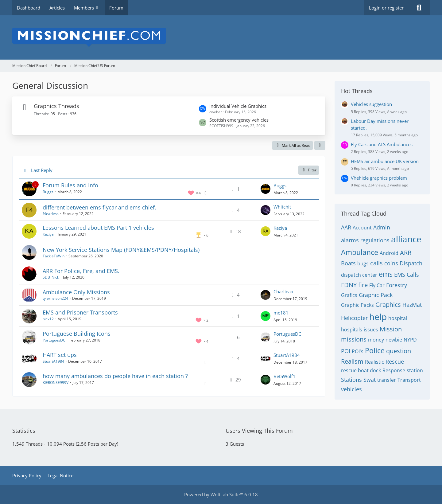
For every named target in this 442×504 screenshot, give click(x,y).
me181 (281, 313)
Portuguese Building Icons (77, 334)
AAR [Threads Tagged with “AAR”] (346, 227)
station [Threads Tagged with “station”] (415, 370)
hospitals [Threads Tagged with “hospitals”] (352, 330)
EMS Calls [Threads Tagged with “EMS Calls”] (407, 275)
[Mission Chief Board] (221, 37)
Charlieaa (283, 291)
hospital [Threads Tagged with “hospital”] (398, 318)
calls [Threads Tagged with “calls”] (376, 263)
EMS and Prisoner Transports (80, 312)
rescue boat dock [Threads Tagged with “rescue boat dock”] (361, 370)
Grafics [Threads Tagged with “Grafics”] (349, 295)
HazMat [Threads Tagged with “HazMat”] (412, 305)
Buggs (48, 192)
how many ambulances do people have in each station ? (115, 376)
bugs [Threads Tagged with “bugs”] (363, 264)
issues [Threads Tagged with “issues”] (371, 330)
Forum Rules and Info (70, 185)
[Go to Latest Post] (266, 189)
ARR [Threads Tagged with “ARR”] (406, 253)
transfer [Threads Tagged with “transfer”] (387, 380)
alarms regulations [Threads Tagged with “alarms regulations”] (365, 240)
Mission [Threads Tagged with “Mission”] (391, 329)
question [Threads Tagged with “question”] (399, 351)
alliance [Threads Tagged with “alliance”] (406, 239)
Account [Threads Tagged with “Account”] (362, 228)
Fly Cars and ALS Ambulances (382, 144)
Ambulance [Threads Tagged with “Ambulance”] (360, 252)
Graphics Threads (56, 106)
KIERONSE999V (56, 383)
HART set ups (60, 355)
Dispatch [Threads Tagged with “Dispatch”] (411, 263)
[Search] (419, 8)
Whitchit (282, 207)
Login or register (386, 8)
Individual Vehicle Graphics (238, 106)
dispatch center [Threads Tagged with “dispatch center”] (359, 275)
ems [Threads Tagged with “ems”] (386, 274)
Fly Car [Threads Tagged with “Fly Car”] (377, 285)
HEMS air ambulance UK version (385, 161)
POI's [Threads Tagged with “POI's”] (358, 351)
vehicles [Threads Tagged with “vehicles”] (351, 389)
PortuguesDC (54, 340)
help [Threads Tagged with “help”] (378, 317)
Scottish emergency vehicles (239, 120)
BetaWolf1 (285, 376)
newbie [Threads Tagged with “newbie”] (394, 340)
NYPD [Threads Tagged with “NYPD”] (410, 340)
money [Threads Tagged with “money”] (376, 340)
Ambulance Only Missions (76, 292)
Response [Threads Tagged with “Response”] (394, 370)
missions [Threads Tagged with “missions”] (354, 339)
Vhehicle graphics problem (379, 178)
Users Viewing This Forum (259, 431)
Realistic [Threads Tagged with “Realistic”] (374, 362)
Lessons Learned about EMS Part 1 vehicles (98, 228)
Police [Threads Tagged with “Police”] (375, 350)
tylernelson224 (55, 298)
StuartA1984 (53, 361)
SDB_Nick (51, 277)
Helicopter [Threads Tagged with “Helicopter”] (354, 318)
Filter (309, 170)
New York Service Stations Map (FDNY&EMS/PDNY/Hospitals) (121, 250)
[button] (320, 146)
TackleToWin (54, 256)
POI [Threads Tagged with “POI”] (346, 351)
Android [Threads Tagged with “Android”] (389, 253)
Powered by (221, 494)
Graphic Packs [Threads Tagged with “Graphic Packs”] (357, 305)
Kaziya (48, 234)
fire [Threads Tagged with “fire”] (363, 285)
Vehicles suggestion (371, 104)
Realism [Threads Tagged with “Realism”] (352, 361)
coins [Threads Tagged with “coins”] (391, 263)
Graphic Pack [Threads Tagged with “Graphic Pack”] (376, 295)
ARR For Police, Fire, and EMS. (81, 271)
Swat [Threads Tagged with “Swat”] (370, 380)
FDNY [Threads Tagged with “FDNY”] (349, 285)
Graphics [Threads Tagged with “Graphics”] (388, 305)
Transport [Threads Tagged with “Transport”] (409, 380)
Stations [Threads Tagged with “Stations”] (351, 380)
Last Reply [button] (42, 170)
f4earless (51, 214)
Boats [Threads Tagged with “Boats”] (348, 263)
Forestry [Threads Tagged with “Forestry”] (397, 285)
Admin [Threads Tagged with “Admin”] (382, 227)
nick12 (48, 319)
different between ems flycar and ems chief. (99, 207)
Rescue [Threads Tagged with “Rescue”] (395, 361)
